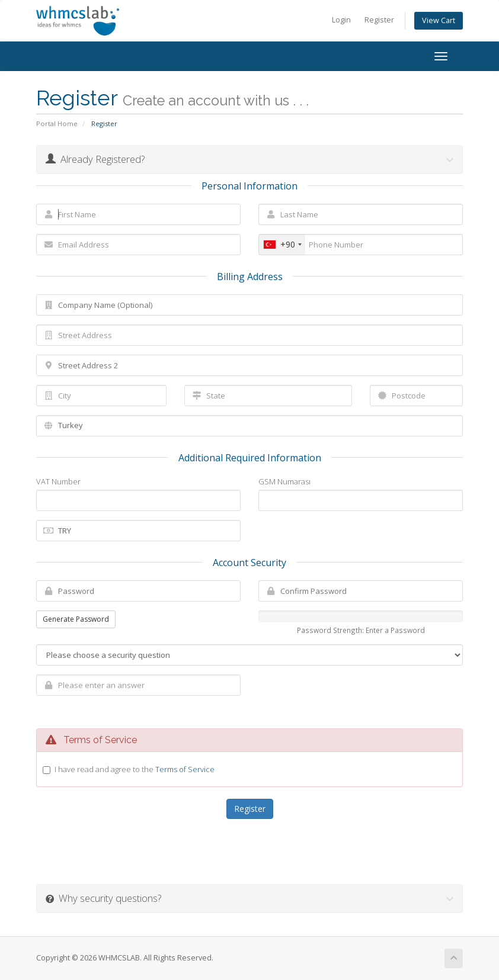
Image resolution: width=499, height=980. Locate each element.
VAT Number (58, 481)
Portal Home (57, 123)
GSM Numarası (284, 481)
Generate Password (76, 619)
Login (341, 20)
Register (379, 20)
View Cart (439, 20)
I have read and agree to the (135, 769)
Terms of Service (185, 769)
